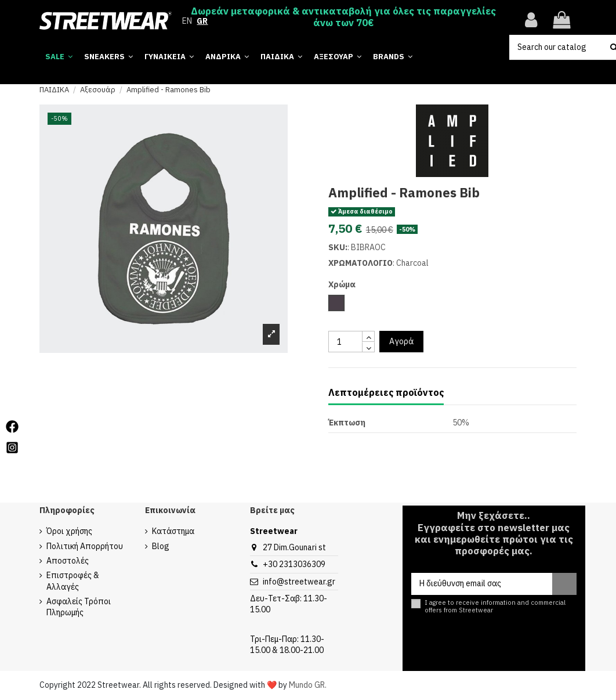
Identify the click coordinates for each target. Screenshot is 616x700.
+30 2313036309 (294, 564)
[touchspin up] (368, 336)
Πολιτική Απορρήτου (85, 546)
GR (202, 21)
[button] (393, 57)
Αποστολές (68, 561)
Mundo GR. (308, 685)
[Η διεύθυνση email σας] (482, 584)
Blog (161, 546)
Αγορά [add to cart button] (401, 341)
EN (187, 21)
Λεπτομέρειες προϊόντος (386, 393)
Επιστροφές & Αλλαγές (73, 581)
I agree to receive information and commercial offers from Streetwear (495, 607)
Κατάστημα (173, 531)
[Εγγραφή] (564, 584)
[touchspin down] (368, 347)
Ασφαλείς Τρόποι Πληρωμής (79, 607)
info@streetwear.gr (299, 582)
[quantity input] (345, 342)
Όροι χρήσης (69, 531)
